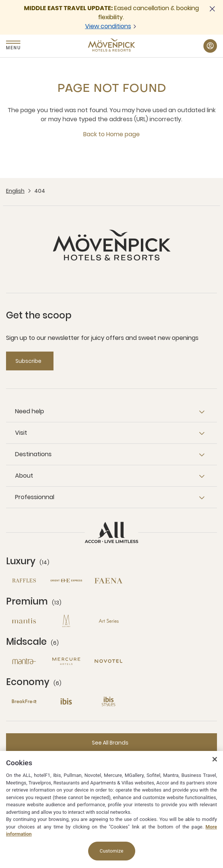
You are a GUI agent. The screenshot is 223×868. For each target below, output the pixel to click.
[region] (111, 809)
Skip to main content (0, 0)
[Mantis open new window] (24, 621)
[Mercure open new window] (66, 661)
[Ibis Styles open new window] (108, 701)
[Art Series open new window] (108, 621)
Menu (13, 48)
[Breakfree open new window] (24, 701)
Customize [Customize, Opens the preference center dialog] (112, 851)
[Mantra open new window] (24, 661)
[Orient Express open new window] (66, 581)
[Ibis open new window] (66, 701)
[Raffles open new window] (24, 581)
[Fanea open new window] (108, 581)
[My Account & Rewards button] (210, 46)
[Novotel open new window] (108, 661)
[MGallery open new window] (66, 621)
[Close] (215, 759)
